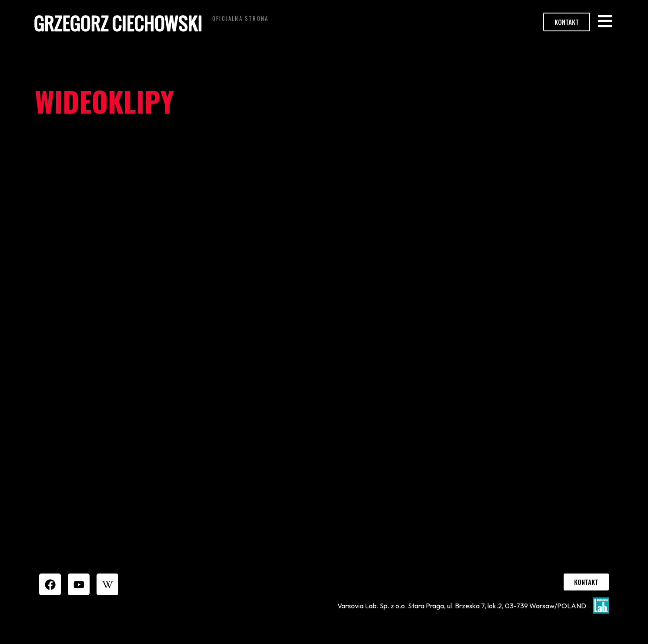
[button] (605, 21)
